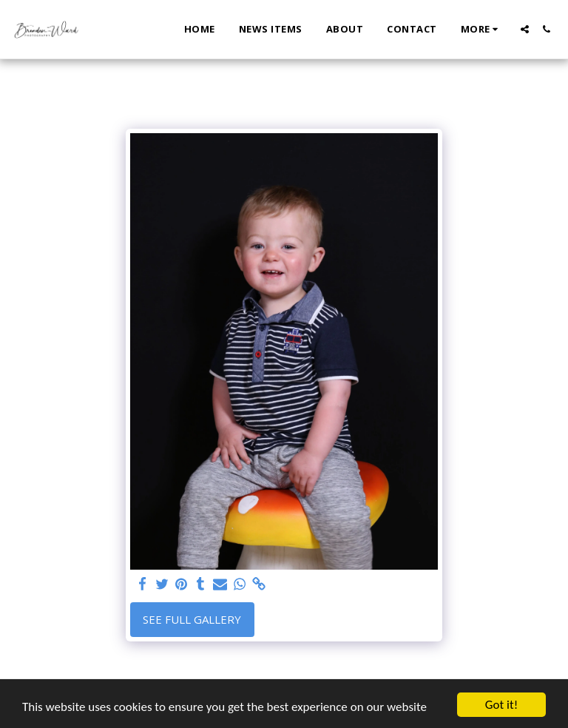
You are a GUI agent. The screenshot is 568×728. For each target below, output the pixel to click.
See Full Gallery (192, 619)
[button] (525, 29)
